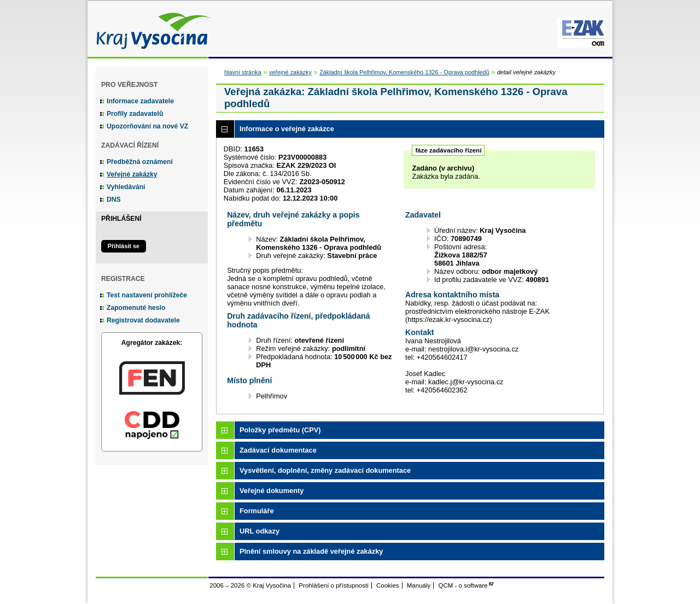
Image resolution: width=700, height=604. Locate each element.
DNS (114, 200)
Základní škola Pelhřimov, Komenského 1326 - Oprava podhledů (404, 72)
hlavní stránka (243, 72)
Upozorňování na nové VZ (147, 126)
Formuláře (257, 511)
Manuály (419, 585)
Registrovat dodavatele (143, 320)
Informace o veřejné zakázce (287, 129)
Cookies (388, 585)
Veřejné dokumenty (272, 491)
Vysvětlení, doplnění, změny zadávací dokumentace (325, 470)
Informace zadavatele (140, 101)
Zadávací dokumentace (278, 450)
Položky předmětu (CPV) (280, 430)
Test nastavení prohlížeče (147, 295)
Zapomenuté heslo (136, 308)
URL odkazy (259, 531)
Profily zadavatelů (135, 114)
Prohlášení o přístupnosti (333, 585)
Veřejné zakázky (132, 174)
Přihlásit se (124, 246)
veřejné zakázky (290, 72)
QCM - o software (463, 585)
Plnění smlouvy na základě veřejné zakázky (311, 551)
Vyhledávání (126, 187)
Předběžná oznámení (140, 162)
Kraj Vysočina (150, 29)
